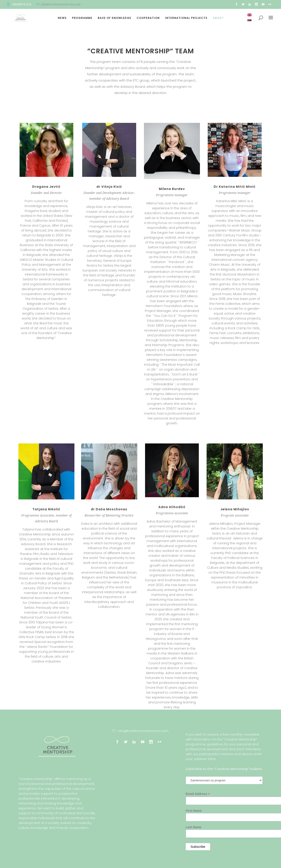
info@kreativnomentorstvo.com (61, 4)
